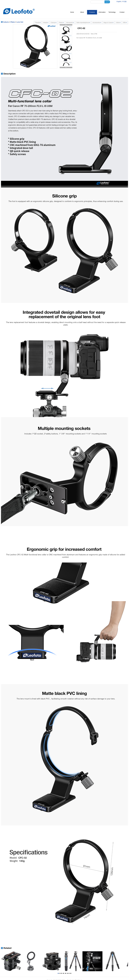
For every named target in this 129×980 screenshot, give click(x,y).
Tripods (38, 23)
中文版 (124, 1)
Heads (46, 23)
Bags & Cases (109, 23)
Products (92, 12)
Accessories (97, 23)
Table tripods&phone (83, 23)
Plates (13, 22)
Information (102, 12)
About (82, 12)
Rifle (125, 23)
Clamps (54, 23)
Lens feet (20, 22)
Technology (112, 12)
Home (72, 12)
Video (118, 23)
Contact (122, 12)
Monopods (70, 23)
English (119, 1)
